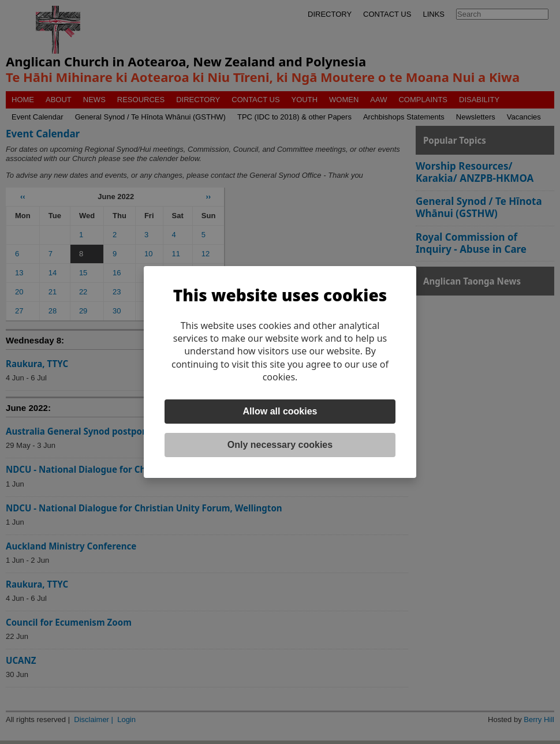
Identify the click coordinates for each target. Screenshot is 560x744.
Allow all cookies (280, 411)
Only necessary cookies (280, 445)
